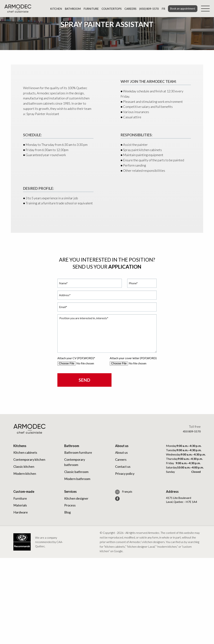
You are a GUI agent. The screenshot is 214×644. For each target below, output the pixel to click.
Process (70, 505)
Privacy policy (125, 474)
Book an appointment (182, 8)
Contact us (123, 466)
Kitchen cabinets (25, 452)
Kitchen (55, 9)
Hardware (21, 512)
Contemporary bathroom (75, 462)
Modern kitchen (25, 474)
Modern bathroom (77, 479)
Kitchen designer (76, 498)
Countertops (111, 9)
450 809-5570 (192, 431)
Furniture (90, 9)
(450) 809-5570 (148, 9)
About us (121, 452)
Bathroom (72, 9)
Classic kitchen (24, 466)
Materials (20, 505)
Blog (67, 512)
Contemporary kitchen (29, 459)
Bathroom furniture (78, 452)
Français (124, 492)
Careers (130, 9)
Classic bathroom (76, 472)
